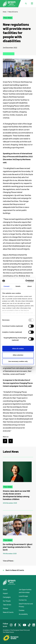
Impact (5, 593)
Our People (7, 601)
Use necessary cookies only (18, 361)
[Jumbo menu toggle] (32, 4)
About (5, 590)
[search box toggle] (26, 4)
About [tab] (29, 286)
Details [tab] (18, 286)
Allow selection (18, 355)
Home (5, 12)
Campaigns (7, 597)
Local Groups (23, 596)
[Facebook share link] (5, 441)
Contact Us (23, 600)
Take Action (7, 605)
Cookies (22, 610)
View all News (8, 561)
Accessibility (23, 614)
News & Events (13, 12)
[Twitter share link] (11, 441)
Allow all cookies (18, 349)
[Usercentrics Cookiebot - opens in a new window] (26, 281)
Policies (6, 609)
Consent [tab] (6, 286)
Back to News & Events (15, 570)
